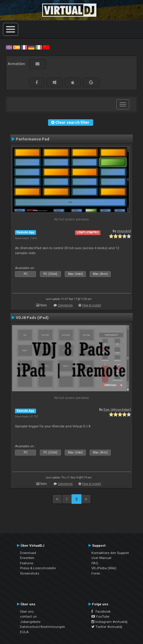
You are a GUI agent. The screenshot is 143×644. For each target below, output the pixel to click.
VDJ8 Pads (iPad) (32, 317)
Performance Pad (33, 139)
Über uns (27, 611)
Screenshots (30, 573)
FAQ (95, 563)
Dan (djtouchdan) (117, 410)
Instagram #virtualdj (109, 622)
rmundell (124, 231)
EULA (24, 632)
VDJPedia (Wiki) (104, 568)
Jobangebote (30, 622)
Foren (96, 573)
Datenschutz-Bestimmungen (42, 627)
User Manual (101, 558)
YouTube (100, 616)
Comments (65, 305)
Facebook (101, 611)
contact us (28, 616)
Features (27, 563)
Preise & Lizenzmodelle (38, 568)
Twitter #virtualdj (107, 627)
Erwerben (27, 558)
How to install (92, 305)
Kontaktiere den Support (110, 553)
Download (28, 553)
